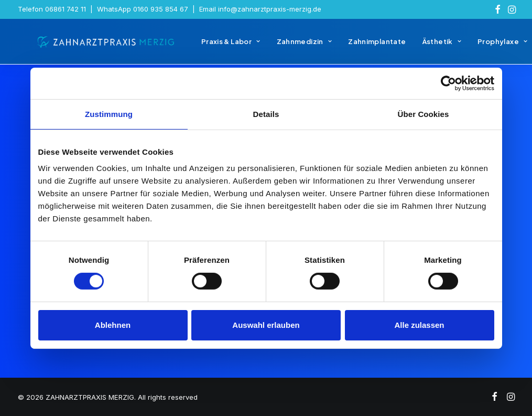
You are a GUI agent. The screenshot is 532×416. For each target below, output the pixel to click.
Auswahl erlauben (266, 325)
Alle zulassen (419, 325)
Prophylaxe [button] (487, 46)
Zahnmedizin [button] (289, 46)
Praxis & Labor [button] (215, 46)
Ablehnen (113, 325)
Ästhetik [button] (426, 46)
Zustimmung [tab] (109, 114)
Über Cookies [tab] (424, 114)
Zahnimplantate (361, 46)
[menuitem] (498, 9)
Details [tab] (266, 114)
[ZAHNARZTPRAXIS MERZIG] (99, 46)
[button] (498, 9)
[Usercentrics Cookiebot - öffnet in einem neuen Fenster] (448, 83)
